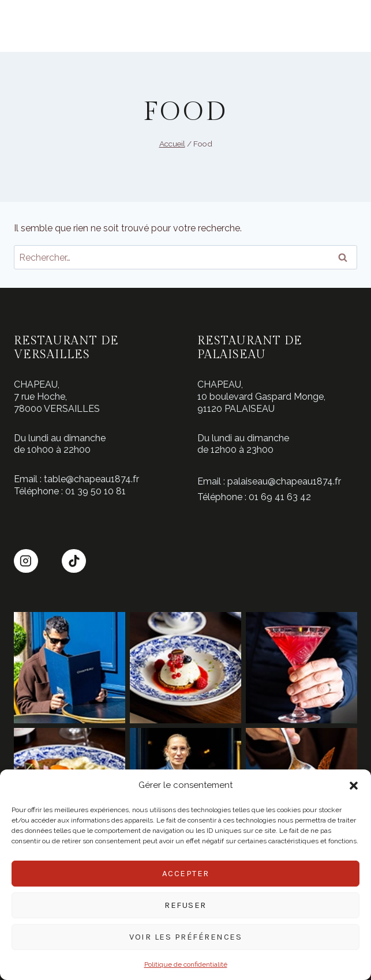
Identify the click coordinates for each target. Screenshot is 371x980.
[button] (354, 786)
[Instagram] (26, 561)
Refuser (185, 905)
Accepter (186, 873)
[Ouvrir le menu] (21, 26)
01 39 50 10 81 (95, 491)
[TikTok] (74, 561)
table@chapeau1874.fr (91, 479)
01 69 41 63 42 (280, 497)
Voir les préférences (185, 937)
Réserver (344, 27)
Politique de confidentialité (186, 964)
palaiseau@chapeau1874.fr (284, 481)
